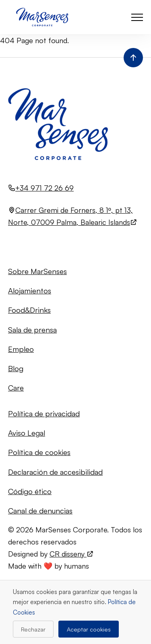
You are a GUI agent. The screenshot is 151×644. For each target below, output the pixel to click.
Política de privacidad (44, 413)
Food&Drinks (29, 310)
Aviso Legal (27, 433)
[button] (137, 17)
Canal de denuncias (40, 510)
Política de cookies (39, 452)
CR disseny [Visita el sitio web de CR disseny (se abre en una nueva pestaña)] (72, 554)
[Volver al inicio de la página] (133, 58)
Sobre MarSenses (37, 271)
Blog (16, 368)
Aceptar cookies (89, 629)
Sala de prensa (32, 329)
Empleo (21, 349)
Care (16, 387)
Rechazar (33, 629)
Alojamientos (30, 290)
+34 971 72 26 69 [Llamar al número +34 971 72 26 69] (44, 188)
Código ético (30, 491)
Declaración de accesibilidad (55, 472)
